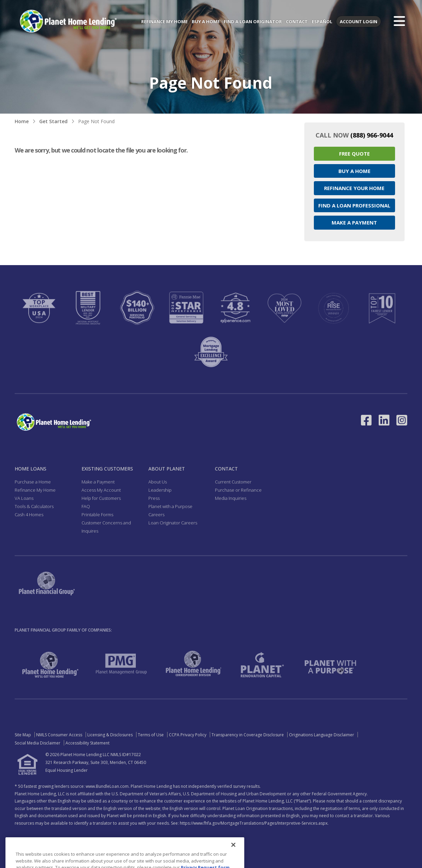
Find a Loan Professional (354, 205)
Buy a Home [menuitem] (206, 21)
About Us (158, 482)
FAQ (86, 506)
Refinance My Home (35, 490)
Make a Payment (354, 222)
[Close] (233, 856)
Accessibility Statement (88, 743)
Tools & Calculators (34, 506)
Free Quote (354, 154)
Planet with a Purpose (170, 506)
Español (322, 21)
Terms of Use (151, 735)
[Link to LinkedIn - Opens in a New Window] (384, 420)
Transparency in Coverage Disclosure (248, 735)
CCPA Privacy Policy (188, 735)
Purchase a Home (33, 482)
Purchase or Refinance (238, 490)
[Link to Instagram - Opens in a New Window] (402, 420)
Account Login (359, 21)
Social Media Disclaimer (38, 743)
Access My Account (101, 490)
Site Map (23, 735)
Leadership (160, 490)
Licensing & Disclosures (110, 735)
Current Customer (233, 482)
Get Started (53, 121)
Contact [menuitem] (297, 21)
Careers (156, 515)
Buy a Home (354, 171)
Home (22, 121)
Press (154, 498)
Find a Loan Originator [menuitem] (253, 21)
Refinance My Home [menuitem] (164, 21)
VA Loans (24, 498)
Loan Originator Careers (173, 523)
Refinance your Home (354, 188)
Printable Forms (97, 515)
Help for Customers (101, 498)
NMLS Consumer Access (59, 735)
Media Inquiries (231, 498)
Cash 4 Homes (29, 515)
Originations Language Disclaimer (322, 735)
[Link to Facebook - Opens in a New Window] (366, 420)
